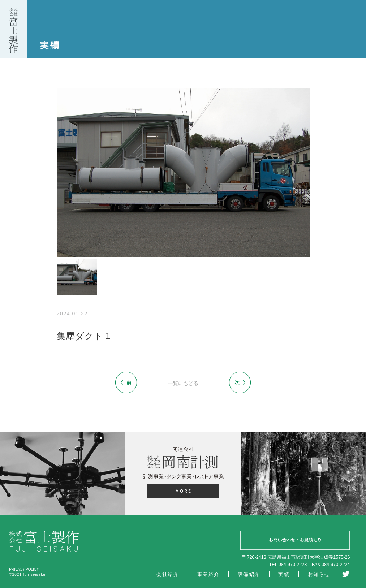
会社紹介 (168, 574)
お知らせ (319, 574)
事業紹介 (208, 574)
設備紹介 (249, 574)
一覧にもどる (183, 383)
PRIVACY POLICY (24, 569)
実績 (284, 574)
